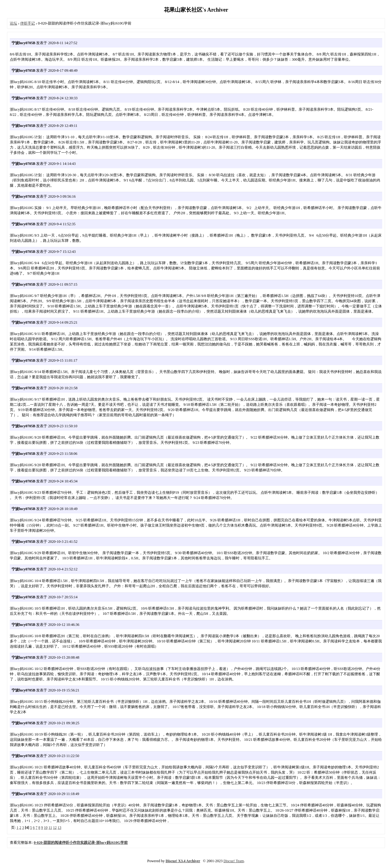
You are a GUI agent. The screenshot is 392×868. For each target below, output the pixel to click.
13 (59, 828)
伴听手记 (28, 23)
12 (55, 828)
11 (50, 828)
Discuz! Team (234, 861)
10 (46, 828)
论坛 (13, 23)
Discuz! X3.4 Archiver (183, 861)
